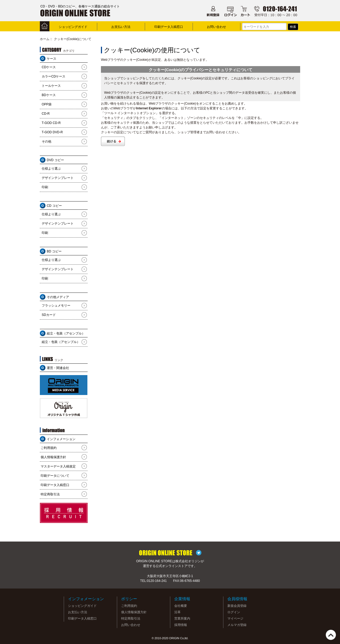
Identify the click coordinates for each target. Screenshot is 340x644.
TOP (331, 635)
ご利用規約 (49, 448)
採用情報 (181, 625)
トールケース (51, 86)
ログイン (234, 612)
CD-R (46, 114)
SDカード (49, 315)
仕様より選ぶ (51, 169)
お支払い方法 (121, 27)
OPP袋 (47, 104)
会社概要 (181, 606)
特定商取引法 (50, 494)
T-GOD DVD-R (52, 132)
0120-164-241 (157, 581)
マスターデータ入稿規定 (58, 466)
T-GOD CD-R (51, 123)
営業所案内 (182, 619)
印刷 (45, 187)
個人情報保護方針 (53, 457)
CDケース (49, 67)
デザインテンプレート (58, 178)
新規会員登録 (237, 606)
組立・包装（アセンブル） (61, 342)
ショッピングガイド (73, 27)
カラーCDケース (54, 76)
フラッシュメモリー (56, 306)
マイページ (235, 619)
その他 (46, 141)
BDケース (49, 95)
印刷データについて (55, 476)
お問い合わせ (216, 27)
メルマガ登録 (237, 625)
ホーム (45, 39)
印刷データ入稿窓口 (169, 27)
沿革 (177, 612)
